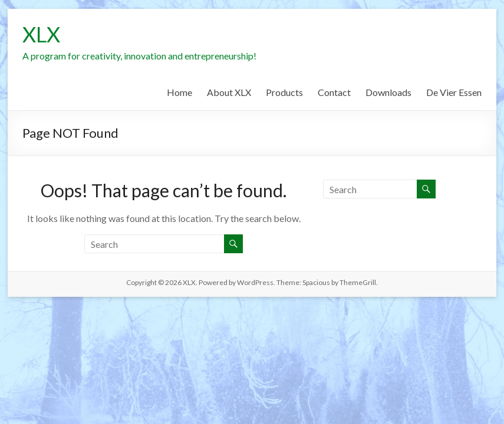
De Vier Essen (454, 92)
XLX (41, 34)
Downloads (388, 92)
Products (284, 92)
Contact (334, 92)
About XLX (229, 92)
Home (179, 92)
